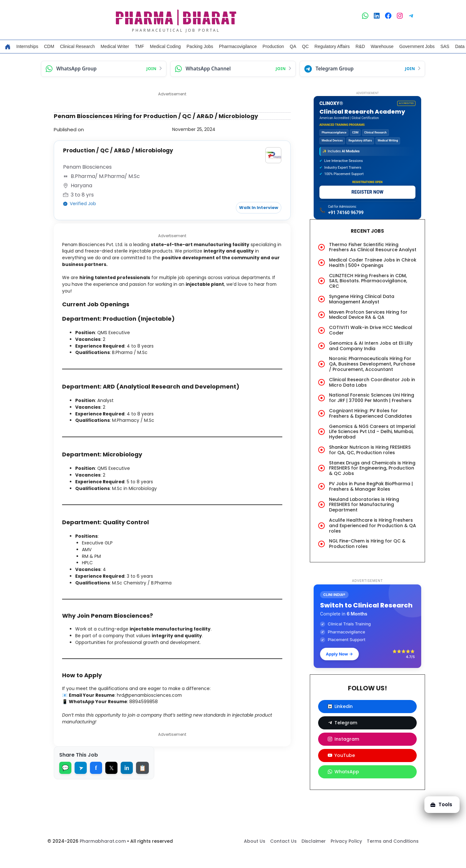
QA (293, 46)
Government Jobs (417, 46)
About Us (255, 856)
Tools (438, 800)
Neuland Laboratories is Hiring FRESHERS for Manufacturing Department (364, 505)
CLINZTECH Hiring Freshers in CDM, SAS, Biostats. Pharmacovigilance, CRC (368, 281)
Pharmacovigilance (238, 46)
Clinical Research (77, 46)
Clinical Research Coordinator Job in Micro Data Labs (372, 382)
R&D (360, 46)
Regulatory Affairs (332, 46)
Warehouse (382, 46)
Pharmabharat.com (103, 856)
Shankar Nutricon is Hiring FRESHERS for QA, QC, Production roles (370, 450)
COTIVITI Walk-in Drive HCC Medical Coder (371, 330)
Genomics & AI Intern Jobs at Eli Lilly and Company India (371, 346)
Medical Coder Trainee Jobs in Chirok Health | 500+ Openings (373, 263)
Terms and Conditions (393, 856)
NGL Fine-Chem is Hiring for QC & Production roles (367, 544)
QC (305, 46)
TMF (140, 46)
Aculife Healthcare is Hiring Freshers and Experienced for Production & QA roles (373, 526)
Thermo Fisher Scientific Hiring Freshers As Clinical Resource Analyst (373, 247)
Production (273, 46)
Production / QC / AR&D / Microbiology (122, 150)
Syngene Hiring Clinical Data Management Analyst (362, 299)
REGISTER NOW (367, 192)
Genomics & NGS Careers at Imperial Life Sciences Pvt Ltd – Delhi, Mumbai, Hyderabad (372, 432)
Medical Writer (115, 46)
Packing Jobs (200, 46)
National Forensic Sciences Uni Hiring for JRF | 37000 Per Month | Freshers (372, 398)
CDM (49, 46)
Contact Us (283, 856)
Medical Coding (165, 46)
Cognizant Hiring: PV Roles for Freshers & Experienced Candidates (370, 413)
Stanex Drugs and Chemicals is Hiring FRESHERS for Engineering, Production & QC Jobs (372, 468)
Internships (27, 46)
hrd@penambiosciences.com (161, 714)
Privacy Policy (346, 856)
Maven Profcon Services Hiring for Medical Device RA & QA (368, 315)
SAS (445, 46)
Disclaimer (314, 856)
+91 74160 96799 (346, 213)
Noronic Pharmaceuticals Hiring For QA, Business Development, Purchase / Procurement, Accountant (372, 364)
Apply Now (339, 654)
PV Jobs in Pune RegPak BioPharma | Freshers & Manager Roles (371, 486)
